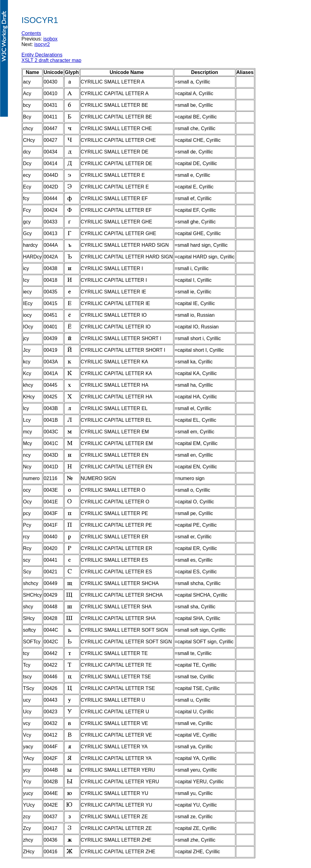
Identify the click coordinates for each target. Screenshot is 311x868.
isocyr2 (42, 44)
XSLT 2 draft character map (51, 60)
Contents (31, 33)
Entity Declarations (42, 55)
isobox (50, 39)
